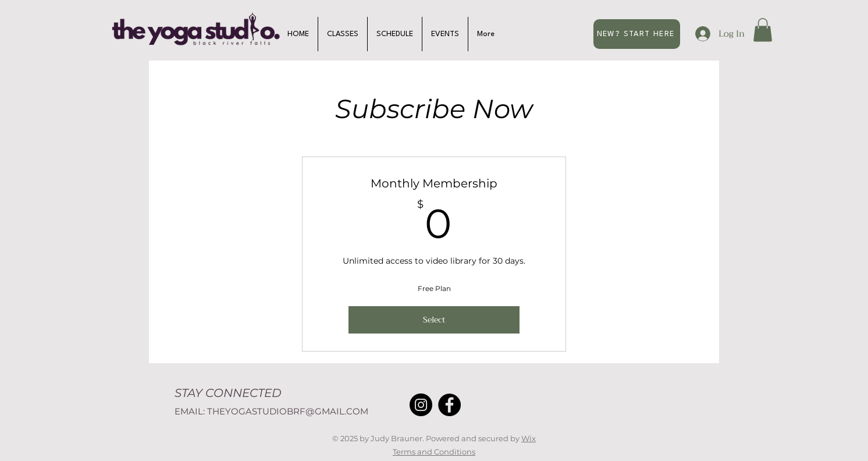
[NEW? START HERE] (637, 34)
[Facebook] (449, 405)
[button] (763, 30)
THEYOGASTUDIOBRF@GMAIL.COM (288, 411)
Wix (529, 438)
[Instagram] (421, 405)
